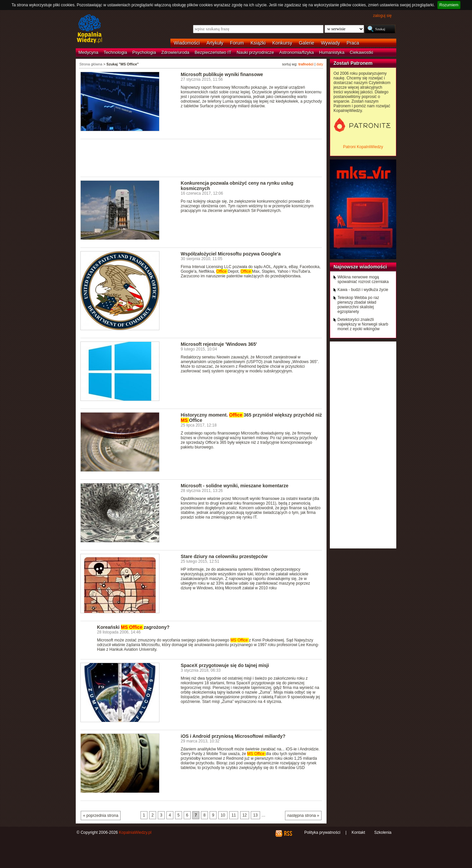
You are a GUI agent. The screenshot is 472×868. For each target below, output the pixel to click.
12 (245, 815)
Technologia (115, 52)
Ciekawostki (361, 52)
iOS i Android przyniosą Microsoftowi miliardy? (233, 736)
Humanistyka (332, 52)
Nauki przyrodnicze (255, 52)
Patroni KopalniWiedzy (363, 147)
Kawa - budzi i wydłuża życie (363, 290)
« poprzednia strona (101, 816)
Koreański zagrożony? (133, 627)
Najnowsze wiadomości (360, 267)
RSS (288, 833)
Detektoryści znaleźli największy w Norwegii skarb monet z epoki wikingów (363, 324)
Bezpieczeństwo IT (213, 52)
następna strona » (303, 816)
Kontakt (358, 832)
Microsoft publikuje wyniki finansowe (222, 74)
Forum (237, 43)
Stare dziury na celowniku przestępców (224, 556)
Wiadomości (187, 43)
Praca (353, 43)
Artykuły (215, 43)
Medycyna (88, 52)
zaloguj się (382, 16)
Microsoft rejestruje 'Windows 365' (219, 344)
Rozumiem (449, 5)
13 (255, 815)
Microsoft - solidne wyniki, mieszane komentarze (235, 486)
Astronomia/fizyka (297, 52)
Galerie (307, 43)
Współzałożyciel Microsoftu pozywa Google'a (231, 254)
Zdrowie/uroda (175, 52)
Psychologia (144, 52)
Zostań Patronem (353, 63)
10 (223, 815)
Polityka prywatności (322, 832)
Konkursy (282, 43)
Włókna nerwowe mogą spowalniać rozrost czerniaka (363, 279)
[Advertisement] (201, 157)
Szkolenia (383, 832)
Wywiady (330, 43)
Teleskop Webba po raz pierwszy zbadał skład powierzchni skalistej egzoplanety (358, 305)
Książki (258, 43)
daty (320, 64)
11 (234, 815)
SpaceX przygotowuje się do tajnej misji (225, 665)
